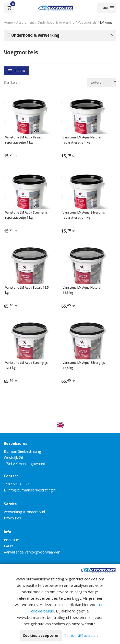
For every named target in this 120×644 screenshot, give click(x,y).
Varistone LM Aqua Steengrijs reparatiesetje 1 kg (26, 215)
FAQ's (9, 546)
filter (17, 71)
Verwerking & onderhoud (24, 512)
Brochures (12, 518)
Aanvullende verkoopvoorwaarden (32, 552)
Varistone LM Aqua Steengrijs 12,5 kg (26, 365)
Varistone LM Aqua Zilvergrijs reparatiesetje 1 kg (84, 215)
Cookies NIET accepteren (82, 636)
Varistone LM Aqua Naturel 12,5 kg (82, 290)
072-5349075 (19, 484)
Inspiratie (11, 540)
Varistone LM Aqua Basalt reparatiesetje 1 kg (23, 140)
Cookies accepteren (41, 635)
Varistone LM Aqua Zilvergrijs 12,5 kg (84, 365)
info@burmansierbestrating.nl (32, 490)
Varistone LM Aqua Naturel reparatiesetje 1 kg (82, 140)
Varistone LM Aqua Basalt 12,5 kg (27, 290)
